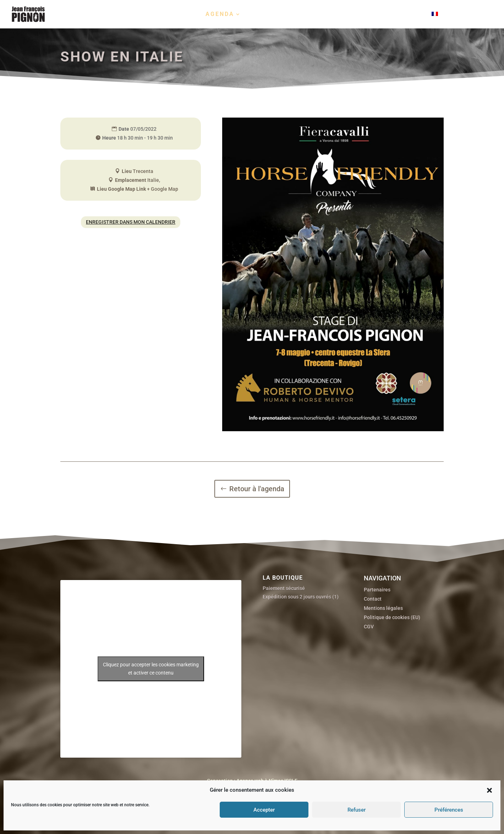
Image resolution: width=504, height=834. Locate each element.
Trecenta (143, 171)
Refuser (357, 810)
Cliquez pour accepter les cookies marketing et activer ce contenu (151, 739)
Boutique (356, 15)
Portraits (270, 15)
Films (311, 15)
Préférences (449, 810)
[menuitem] (454, 20)
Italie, (154, 180)
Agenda (220, 15)
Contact (406, 15)
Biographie (138, 15)
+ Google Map (163, 189)
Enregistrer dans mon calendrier (131, 222)
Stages (183, 15)
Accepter (264, 810)
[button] (489, 790)
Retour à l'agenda (257, 489)
